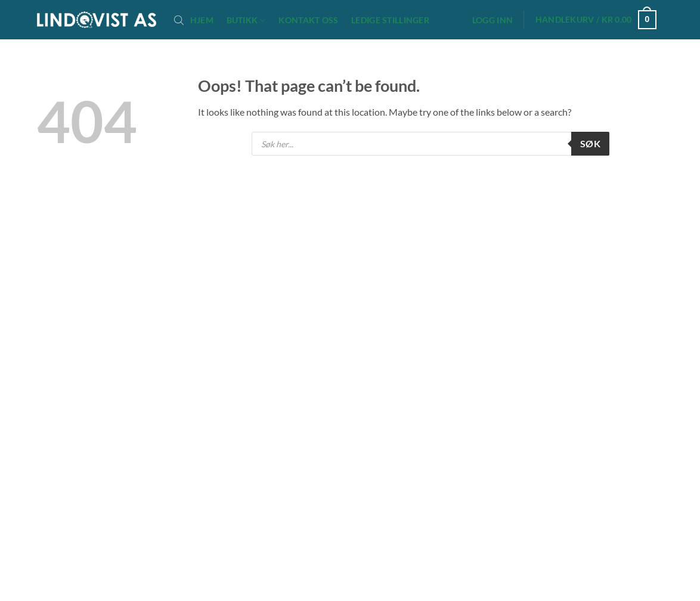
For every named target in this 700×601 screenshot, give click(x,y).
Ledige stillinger (390, 20)
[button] (493, 20)
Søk (590, 144)
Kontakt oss (308, 20)
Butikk (246, 21)
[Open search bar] (179, 20)
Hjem (202, 20)
